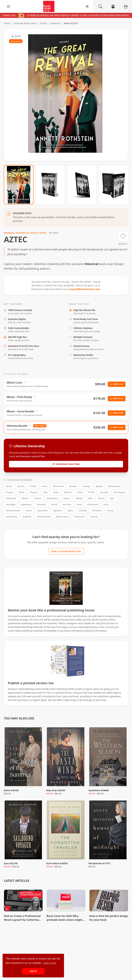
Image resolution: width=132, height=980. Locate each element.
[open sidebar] (8, 6)
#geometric (42, 511)
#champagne (120, 492)
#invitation (97, 511)
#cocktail (104, 492)
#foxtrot (25, 498)
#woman (34, 492)
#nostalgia (11, 504)
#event (29, 511)
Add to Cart (117, 384)
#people (73, 486)
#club (106, 504)
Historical (56, 23)
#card (79, 504)
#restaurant (80, 517)
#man (80, 492)
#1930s (91, 492)
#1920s (33, 486)
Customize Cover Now (66, 464)
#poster (21, 486)
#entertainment (13, 511)
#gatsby (99, 486)
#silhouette (11, 498)
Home (7, 23)
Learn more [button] (50, 963)
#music (110, 511)
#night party (12, 517)
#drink (22, 492)
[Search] (100, 6)
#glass (70, 511)
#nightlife (27, 517)
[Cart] (126, 6)
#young (94, 517)
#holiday (83, 511)
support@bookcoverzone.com (84, 289)
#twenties (41, 504)
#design (79, 498)
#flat (90, 498)
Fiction (44, 23)
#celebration (52, 498)
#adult (54, 504)
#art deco (67, 504)
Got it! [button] (33, 971)
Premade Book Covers (25, 23)
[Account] (113, 6)
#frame (101, 498)
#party (9, 486)
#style (56, 492)
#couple (10, 492)
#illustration (58, 486)
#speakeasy (26, 504)
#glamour (58, 511)
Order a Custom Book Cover (66, 551)
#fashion (68, 492)
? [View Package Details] (25, 382)
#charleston (93, 504)
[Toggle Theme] (87, 6)
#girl (112, 498)
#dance (67, 498)
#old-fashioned (44, 517)
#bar (46, 492)
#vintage (86, 486)
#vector (38, 498)
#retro (45, 486)
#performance (62, 517)
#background (114, 486)
